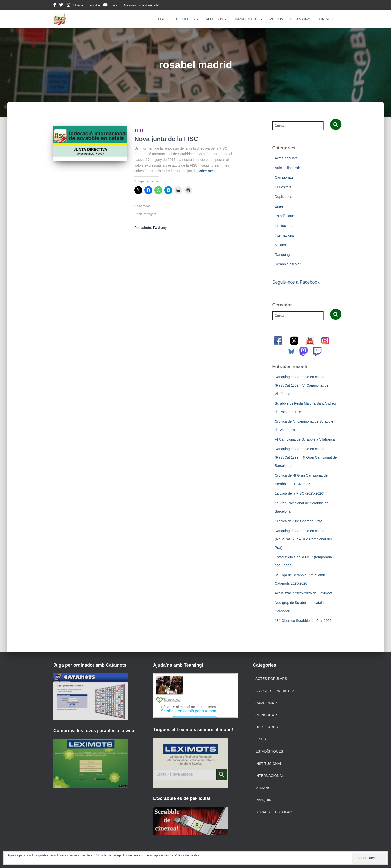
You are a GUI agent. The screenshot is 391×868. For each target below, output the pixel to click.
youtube (105, 6)
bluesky (78, 5)
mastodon (93, 5)
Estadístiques (285, 216)
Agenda (276, 19)
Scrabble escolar (288, 264)
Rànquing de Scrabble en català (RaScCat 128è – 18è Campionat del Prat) (303, 539)
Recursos (216, 19)
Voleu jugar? (186, 19)
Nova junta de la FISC (166, 139)
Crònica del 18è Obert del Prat (298, 521)
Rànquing (282, 255)
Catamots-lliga (248, 19)
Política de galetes (187, 855)
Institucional (284, 226)
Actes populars (286, 158)
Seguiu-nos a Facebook (296, 282)
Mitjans (280, 245)
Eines (139, 131)
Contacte (326, 19)
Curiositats (283, 187)
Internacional (285, 235)
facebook (55, 6)
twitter (61, 6)
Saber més (206, 171)
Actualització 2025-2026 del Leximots (304, 593)
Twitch (115, 5)
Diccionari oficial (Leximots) (141, 5)
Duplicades (283, 197)
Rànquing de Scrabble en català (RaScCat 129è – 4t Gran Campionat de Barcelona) (306, 457)
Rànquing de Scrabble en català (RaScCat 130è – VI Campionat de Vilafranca (302, 385)
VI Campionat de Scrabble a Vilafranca (305, 439)
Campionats (284, 177)
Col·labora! (300, 19)
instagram (68, 6)
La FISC (159, 19)
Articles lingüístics (289, 168)
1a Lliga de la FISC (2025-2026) (300, 493)
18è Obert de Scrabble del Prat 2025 (303, 621)
